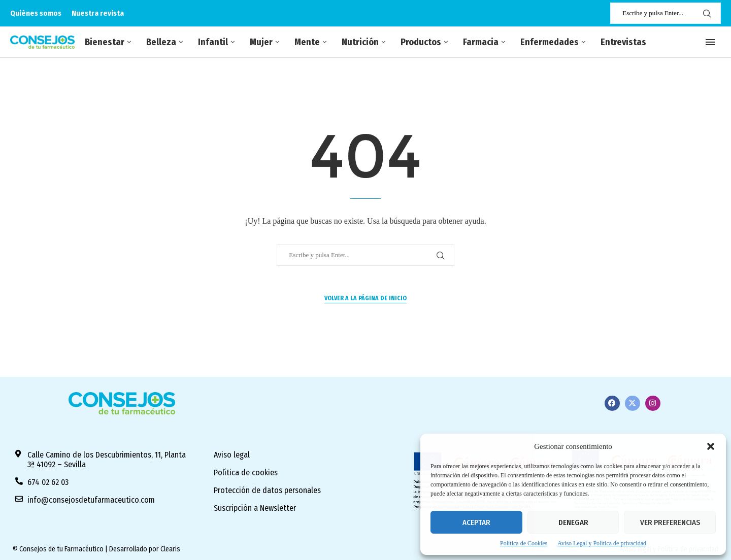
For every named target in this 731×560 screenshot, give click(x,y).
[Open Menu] (710, 42)
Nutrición (360, 42)
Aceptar (476, 522)
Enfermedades (550, 42)
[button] (711, 446)
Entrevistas (623, 42)
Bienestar (105, 42)
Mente (307, 42)
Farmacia (481, 42)
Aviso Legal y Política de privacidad (602, 543)
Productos (421, 42)
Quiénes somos (36, 13)
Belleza (161, 42)
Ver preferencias (670, 522)
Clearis (170, 549)
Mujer (261, 42)
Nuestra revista (98, 13)
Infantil (213, 42)
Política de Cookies (524, 543)
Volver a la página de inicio (365, 298)
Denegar (573, 522)
